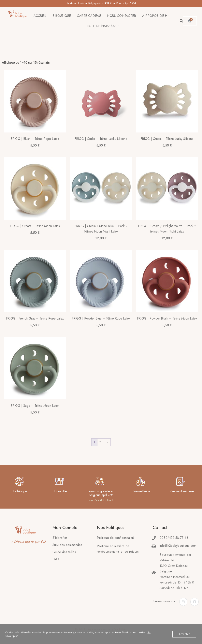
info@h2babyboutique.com (178, 546)
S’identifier (60, 538)
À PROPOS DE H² (155, 16)
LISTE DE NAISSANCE (103, 26)
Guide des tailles (64, 552)
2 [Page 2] (100, 442)
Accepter (185, 634)
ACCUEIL (40, 16)
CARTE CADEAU (89, 16)
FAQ (56, 559)
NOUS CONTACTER (121, 16)
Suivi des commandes (67, 545)
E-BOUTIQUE (62, 16)
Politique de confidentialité (115, 538)
